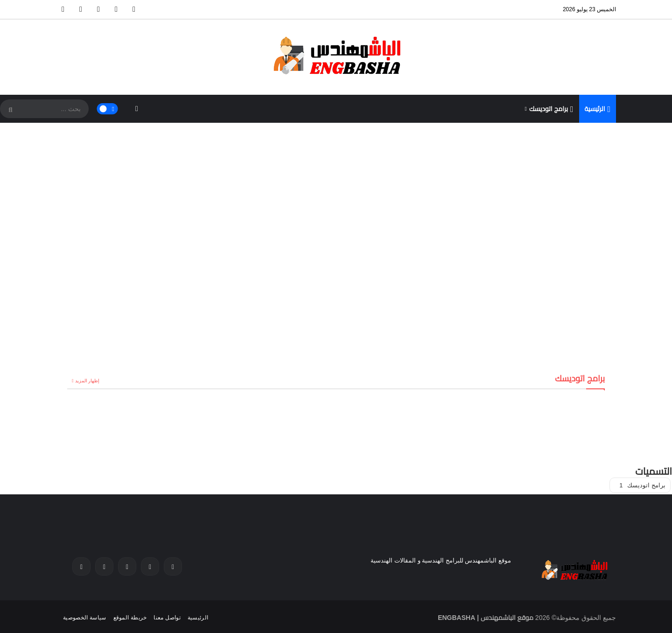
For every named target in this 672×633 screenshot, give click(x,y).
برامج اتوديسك (551, 109)
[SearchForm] (9, 110)
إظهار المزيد (87, 381)
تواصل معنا (167, 618)
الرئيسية (598, 109)
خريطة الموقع (130, 618)
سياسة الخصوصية (85, 618)
